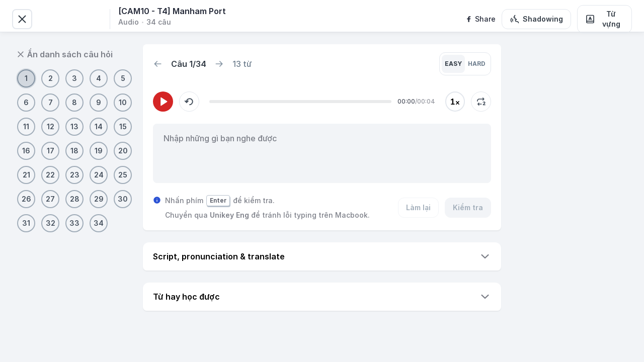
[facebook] (480, 19)
